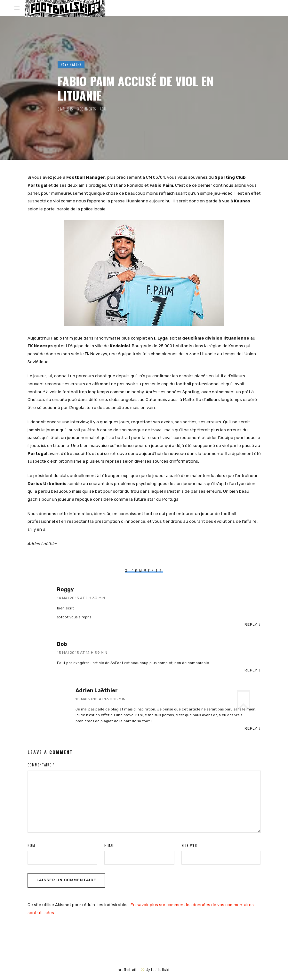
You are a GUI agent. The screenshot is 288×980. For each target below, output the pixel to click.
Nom (31, 845)
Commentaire (41, 765)
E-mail (110, 845)
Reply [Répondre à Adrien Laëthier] (251, 728)
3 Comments (86, 109)
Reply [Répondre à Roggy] (251, 624)
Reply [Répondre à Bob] (251, 670)
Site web (189, 845)
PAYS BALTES (71, 65)
